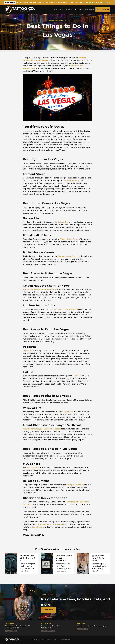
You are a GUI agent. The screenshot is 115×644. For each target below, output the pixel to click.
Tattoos (57, 10)
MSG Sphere (32, 468)
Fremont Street (71, 181)
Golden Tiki (63, 222)
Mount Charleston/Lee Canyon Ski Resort (42, 429)
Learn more (11, 631)
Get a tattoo (102, 10)
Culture (36, 640)
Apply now (82, 629)
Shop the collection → (98, 2)
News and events (57, 20)
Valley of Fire (67, 412)
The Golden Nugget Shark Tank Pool (40, 289)
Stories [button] (78, 10)
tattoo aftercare (37, 527)
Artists (68, 10)
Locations (46, 640)
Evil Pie (78, 376)
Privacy (56, 640)
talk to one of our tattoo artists (50, 524)
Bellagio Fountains (75, 485)
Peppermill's (29, 351)
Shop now (90, 10)
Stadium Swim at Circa (67, 309)
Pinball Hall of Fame (69, 239)
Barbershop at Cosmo (68, 256)
